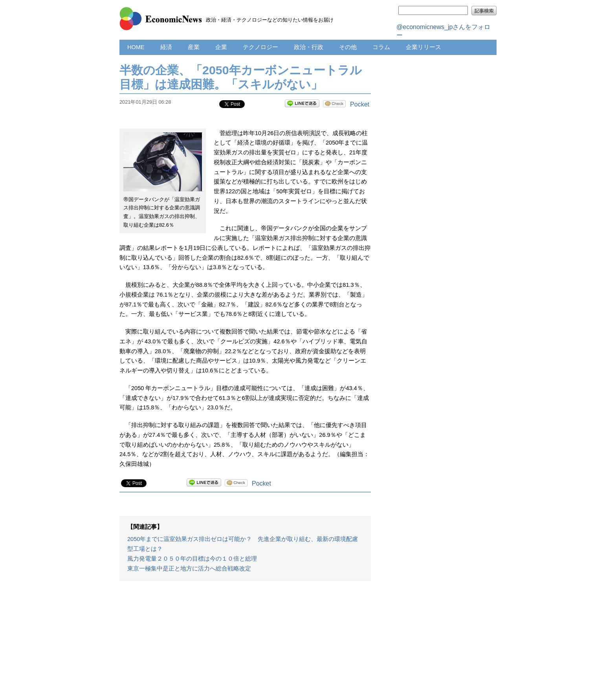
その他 (348, 47)
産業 (194, 47)
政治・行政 (309, 47)
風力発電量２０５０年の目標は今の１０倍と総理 (192, 559)
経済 (166, 47)
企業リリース (423, 47)
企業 (221, 47)
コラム (381, 47)
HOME (136, 47)
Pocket (360, 104)
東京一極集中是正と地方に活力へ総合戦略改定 (189, 568)
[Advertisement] (245, 642)
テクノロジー (260, 47)
